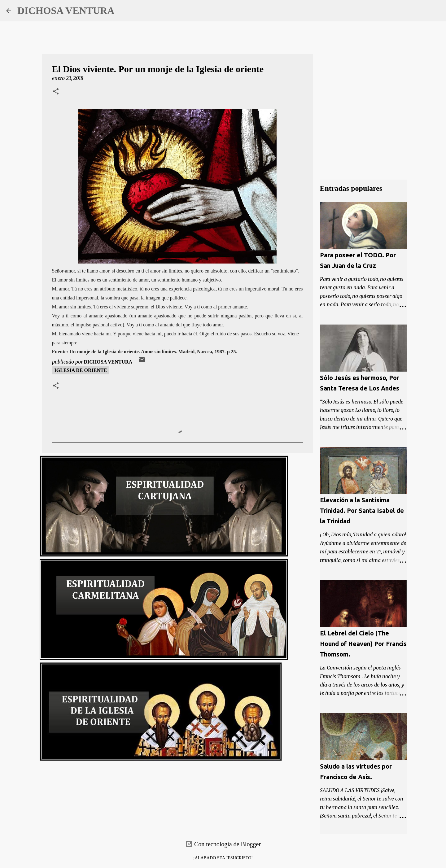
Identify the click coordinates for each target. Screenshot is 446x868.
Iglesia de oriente (81, 370)
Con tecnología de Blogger (223, 844)
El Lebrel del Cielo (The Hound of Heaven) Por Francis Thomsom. (363, 644)
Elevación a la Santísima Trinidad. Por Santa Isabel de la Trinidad (362, 510)
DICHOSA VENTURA (66, 11)
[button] (56, 92)
